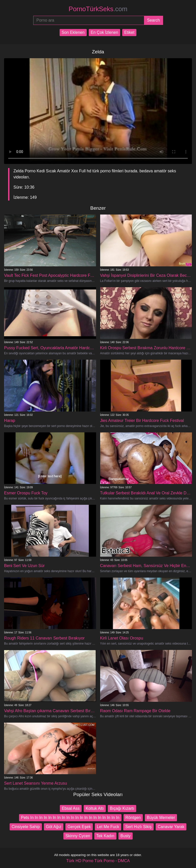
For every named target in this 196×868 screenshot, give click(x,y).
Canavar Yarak (171, 827)
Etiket (129, 32)
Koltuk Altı (95, 808)
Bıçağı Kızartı (122, 808)
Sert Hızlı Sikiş (138, 827)
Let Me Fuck (108, 827)
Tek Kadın (105, 836)
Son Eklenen (73, 32)
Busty (126, 836)
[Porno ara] (89, 20)
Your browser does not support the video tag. (98, 111)
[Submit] (154, 20)
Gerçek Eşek (79, 827)
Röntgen (133, 818)
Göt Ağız (54, 827)
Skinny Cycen (78, 836)
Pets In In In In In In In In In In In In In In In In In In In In (70, 818)
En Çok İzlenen (105, 32)
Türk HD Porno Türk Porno (90, 861)
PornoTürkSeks (98, 9)
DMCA (124, 861)
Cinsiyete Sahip (26, 827)
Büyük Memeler (161, 818)
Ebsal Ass (71, 808)
